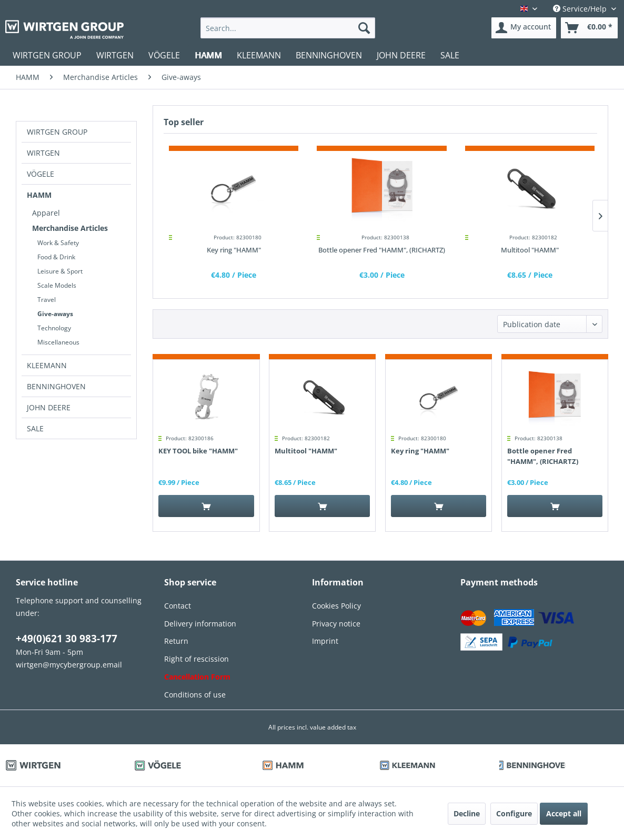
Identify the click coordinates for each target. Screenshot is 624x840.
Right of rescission (197, 659)
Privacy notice (336, 624)
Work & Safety (58, 243)
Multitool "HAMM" (530, 250)
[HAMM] (208, 55)
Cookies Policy (336, 606)
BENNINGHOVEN (56, 386)
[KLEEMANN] (259, 55)
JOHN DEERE (49, 407)
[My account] (524, 28)
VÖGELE (41, 174)
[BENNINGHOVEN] (329, 55)
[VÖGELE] (164, 55)
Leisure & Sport (60, 271)
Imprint (325, 641)
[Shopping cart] (589, 28)
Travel (47, 300)
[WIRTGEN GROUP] (47, 55)
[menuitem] (288, 28)
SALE (35, 428)
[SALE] (450, 55)
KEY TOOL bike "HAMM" (198, 451)
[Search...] (288, 28)
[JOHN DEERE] (401, 55)
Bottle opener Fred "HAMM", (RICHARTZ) (382, 250)
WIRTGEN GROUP (57, 132)
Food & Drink (56, 257)
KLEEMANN (47, 365)
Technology (54, 328)
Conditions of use (195, 695)
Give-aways (55, 314)
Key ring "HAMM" (234, 250)
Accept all (564, 813)
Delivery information (200, 624)
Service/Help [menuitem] (581, 9)
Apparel (46, 213)
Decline (467, 813)
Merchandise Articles (70, 228)
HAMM (39, 195)
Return (176, 641)
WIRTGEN (43, 153)
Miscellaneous (58, 342)
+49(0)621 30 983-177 (67, 639)
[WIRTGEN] (115, 55)
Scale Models (57, 285)
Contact (178, 606)
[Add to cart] (206, 506)
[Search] (364, 28)
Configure (514, 813)
